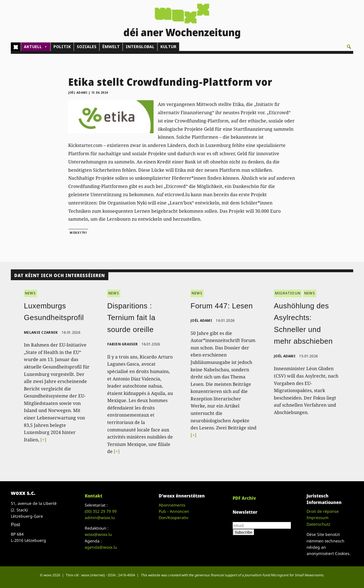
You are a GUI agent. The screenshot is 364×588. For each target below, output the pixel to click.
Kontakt (94, 496)
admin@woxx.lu (100, 518)
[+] (43, 440)
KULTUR (168, 47)
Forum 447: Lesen (222, 306)
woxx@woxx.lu (98, 534)
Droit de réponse (323, 511)
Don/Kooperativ (173, 518)
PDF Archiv (244, 498)
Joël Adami (78, 93)
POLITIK (62, 47)
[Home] (16, 47)
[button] (349, 47)
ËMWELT (111, 47)
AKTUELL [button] (36, 47)
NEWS (30, 293)
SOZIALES (87, 47)
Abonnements (172, 505)
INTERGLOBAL (140, 47)
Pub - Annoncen (174, 511)
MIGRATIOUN (288, 293)
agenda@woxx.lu (101, 547)
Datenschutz (318, 524)
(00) (101, 511)
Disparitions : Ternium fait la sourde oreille (131, 318)
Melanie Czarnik (41, 332)
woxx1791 (78, 233)
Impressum (318, 518)
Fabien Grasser (122, 344)
